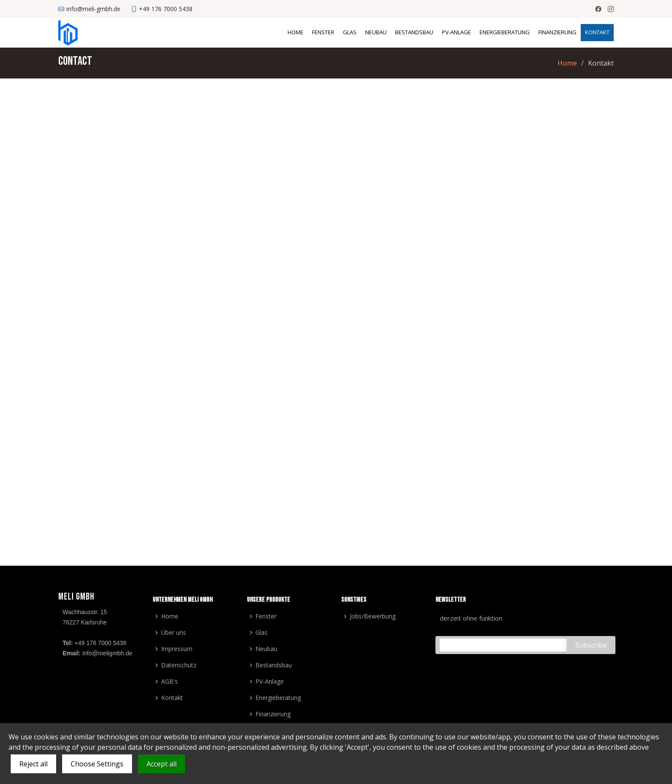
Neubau (376, 32)
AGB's (169, 681)
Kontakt (597, 32)
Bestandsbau (414, 32)
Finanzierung (557, 32)
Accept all (162, 764)
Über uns (174, 633)
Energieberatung (505, 32)
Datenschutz (179, 665)
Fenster (323, 32)
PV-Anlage (456, 32)
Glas (350, 32)
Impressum (177, 649)
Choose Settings (97, 764)
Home (295, 32)
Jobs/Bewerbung (373, 616)
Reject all (33, 764)
